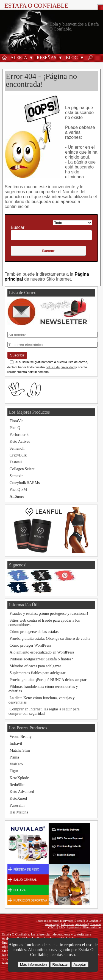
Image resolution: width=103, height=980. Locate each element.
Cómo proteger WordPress (30, 645)
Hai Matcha (19, 812)
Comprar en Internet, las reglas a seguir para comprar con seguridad (44, 711)
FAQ (62, 927)
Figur (14, 771)
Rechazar (60, 964)
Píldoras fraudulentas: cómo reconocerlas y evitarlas (43, 689)
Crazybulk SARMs (25, 483)
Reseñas (47, 58)
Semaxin (16, 476)
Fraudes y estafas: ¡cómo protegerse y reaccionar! (49, 613)
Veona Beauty (21, 737)
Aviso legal (52, 924)
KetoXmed (18, 798)
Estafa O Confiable (36, 6)
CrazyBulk (18, 455)
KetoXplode (19, 778)
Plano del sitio (92, 927)
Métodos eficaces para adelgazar (35, 666)
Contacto (95, 924)
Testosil (16, 462)
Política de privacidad (74, 924)
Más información (34, 964)
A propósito (74, 927)
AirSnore (17, 496)
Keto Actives (20, 441)
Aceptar (80, 964)
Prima (14, 757)
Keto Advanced (22, 791)
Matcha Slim (20, 750)
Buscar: (18, 227)
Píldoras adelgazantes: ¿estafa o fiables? (41, 659)
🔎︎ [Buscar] (90, 58)
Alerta (19, 58)
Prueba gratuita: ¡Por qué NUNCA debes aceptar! (49, 680)
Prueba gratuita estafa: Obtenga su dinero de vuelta (50, 638)
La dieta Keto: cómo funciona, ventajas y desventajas (42, 700)
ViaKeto (16, 764)
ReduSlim (18, 785)
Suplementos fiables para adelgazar (37, 673)
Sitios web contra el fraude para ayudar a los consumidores (44, 622)
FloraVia (16, 421)
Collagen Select (22, 469)
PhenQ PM (18, 489)
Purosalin (17, 805)
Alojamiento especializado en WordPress (42, 652)
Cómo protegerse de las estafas (34, 632)
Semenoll (17, 448)
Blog (72, 58)
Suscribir (17, 355)
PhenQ (15, 428)
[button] (31, 57)
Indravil (16, 743)
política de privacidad (60, 367)
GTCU (52, 927)
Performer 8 (19, 434)
